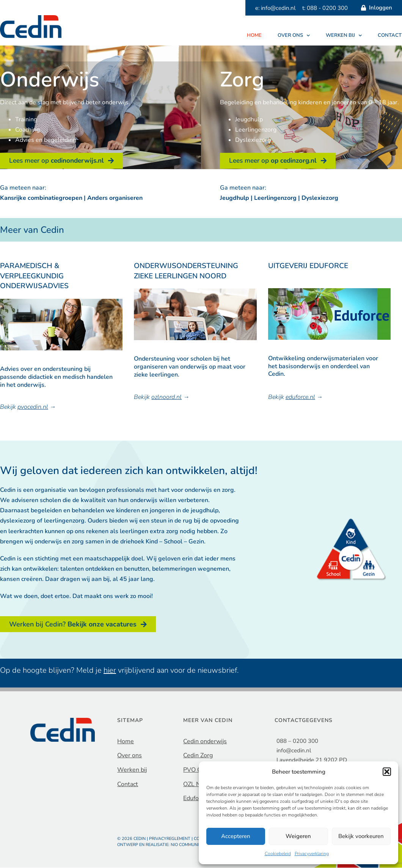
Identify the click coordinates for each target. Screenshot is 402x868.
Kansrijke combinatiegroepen (41, 198)
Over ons (294, 35)
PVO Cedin (198, 770)
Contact (390, 35)
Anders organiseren (115, 198)
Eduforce (195, 799)
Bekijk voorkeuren (361, 836)
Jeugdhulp (235, 198)
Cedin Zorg (198, 756)
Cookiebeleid (278, 854)
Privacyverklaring (312, 854)
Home (254, 35)
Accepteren (236, 836)
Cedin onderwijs (205, 742)
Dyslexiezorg (320, 198)
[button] (387, 772)
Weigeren (298, 836)
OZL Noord (198, 784)
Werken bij (344, 35)
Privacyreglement (170, 839)
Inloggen (375, 8)
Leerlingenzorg (275, 198)
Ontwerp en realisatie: (144, 845)
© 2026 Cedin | (133, 839)
